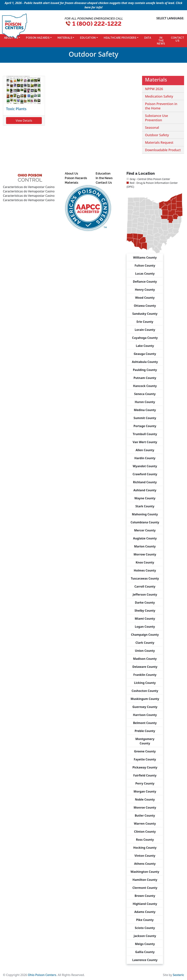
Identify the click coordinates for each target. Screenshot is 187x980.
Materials (65, 38)
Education (88, 38)
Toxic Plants (16, 109)
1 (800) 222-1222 (97, 24)
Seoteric (178, 975)
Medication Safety (159, 96)
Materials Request (159, 142)
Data (148, 38)
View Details (24, 121)
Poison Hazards (38, 38)
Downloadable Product (163, 150)
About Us (71, 174)
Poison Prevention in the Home (161, 106)
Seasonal (152, 127)
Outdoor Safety (157, 135)
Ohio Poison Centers (42, 975)
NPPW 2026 (154, 89)
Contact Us (178, 39)
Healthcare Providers (120, 38)
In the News (161, 41)
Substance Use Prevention (157, 118)
